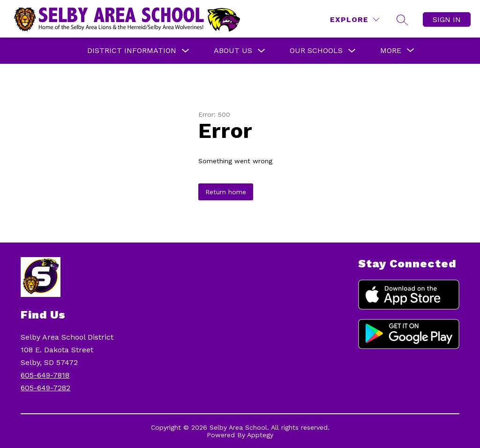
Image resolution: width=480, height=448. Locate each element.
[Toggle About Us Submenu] (262, 51)
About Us (233, 50)
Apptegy (260, 435)
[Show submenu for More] (391, 51)
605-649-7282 (45, 388)
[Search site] (402, 20)
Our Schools (316, 50)
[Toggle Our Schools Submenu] (352, 51)
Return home (226, 192)
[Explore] (355, 19)
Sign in (447, 19)
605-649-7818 (45, 375)
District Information (132, 50)
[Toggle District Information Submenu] (186, 51)
